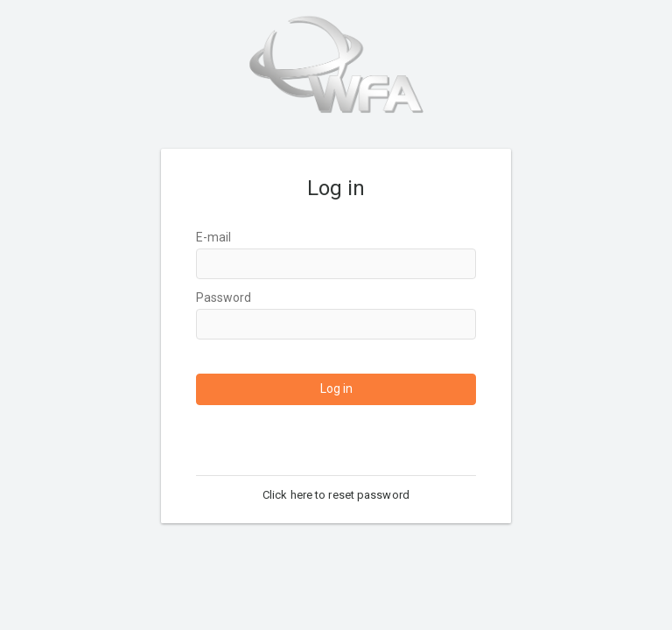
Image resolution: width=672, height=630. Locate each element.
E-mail (213, 237)
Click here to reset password (336, 495)
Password (224, 297)
